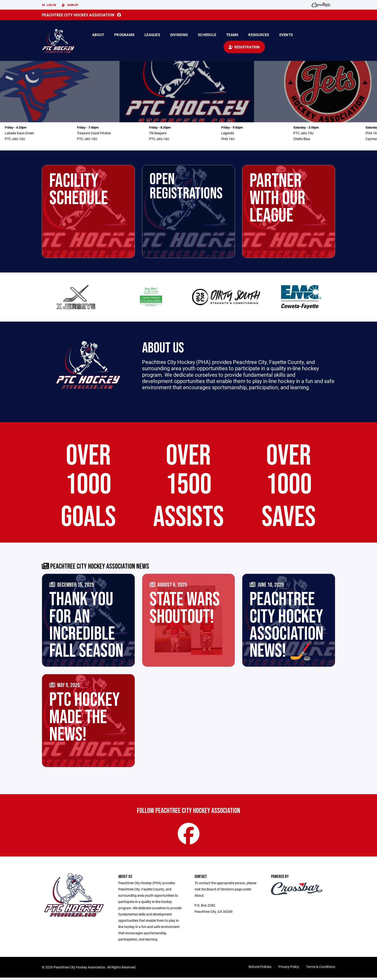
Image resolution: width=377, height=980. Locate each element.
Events (286, 35)
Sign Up (70, 5)
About (98, 35)
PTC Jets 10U (15, 139)
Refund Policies (260, 969)
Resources (259, 35)
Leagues (152, 35)
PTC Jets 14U (159, 139)
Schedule (207, 35)
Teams (232, 35)
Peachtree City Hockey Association (78, 15)
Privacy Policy (289, 969)
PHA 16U (228, 139)
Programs (124, 35)
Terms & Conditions (321, 969)
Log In (49, 5)
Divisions (179, 35)
